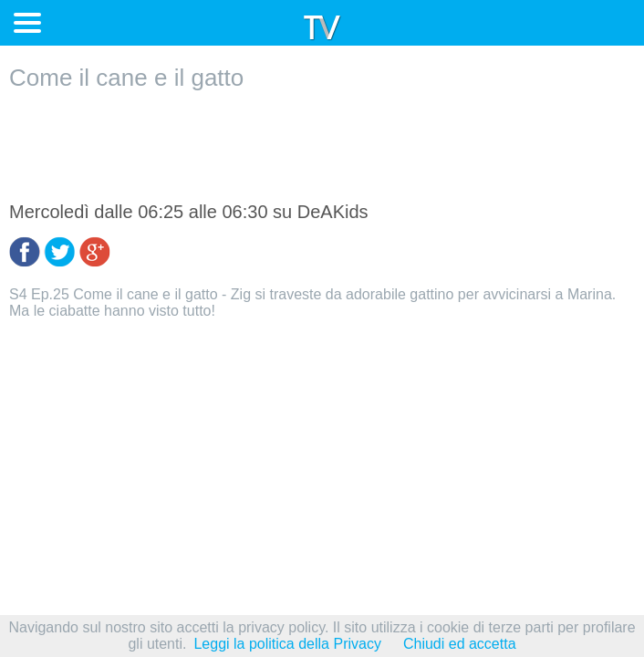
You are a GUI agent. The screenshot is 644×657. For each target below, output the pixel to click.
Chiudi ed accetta (460, 644)
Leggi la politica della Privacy (287, 644)
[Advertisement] (322, 147)
